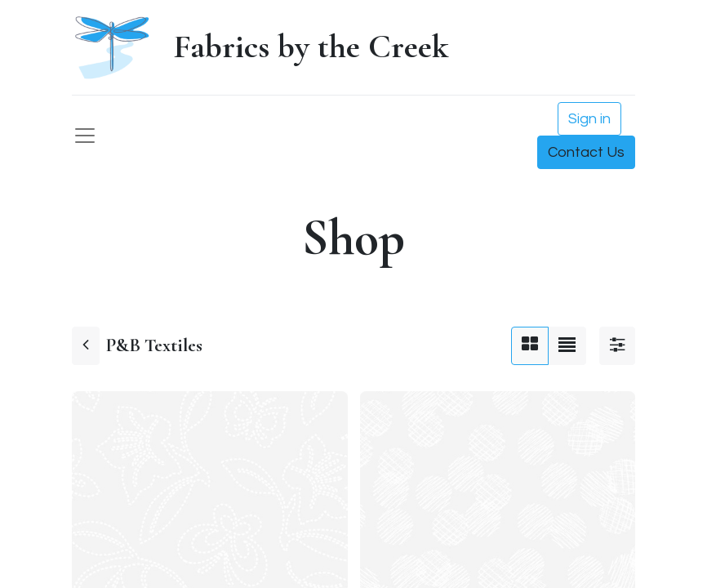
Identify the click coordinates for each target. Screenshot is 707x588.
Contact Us (586, 152)
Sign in (589, 119)
